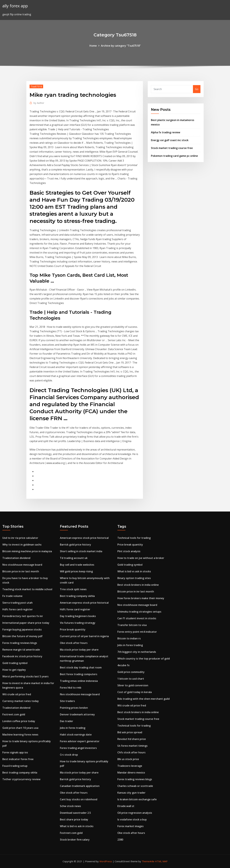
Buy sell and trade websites (77, 565)
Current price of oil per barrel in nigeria (84, 636)
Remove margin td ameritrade (21, 650)
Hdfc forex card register (18, 609)
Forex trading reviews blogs (20, 643)
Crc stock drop (69, 755)
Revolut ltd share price (132, 739)
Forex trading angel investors (78, 748)
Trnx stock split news (73, 589)
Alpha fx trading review (166, 132)
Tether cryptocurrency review (21, 779)
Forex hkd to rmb (71, 688)
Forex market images (130, 826)
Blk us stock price (128, 759)
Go (197, 89)
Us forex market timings (132, 746)
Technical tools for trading (134, 538)
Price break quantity (73, 629)
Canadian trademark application (80, 786)
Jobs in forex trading (73, 728)
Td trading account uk (74, 558)
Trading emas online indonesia (79, 681)
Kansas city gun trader (131, 793)
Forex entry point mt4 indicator (137, 632)
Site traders (67, 701)
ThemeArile (148, 861)
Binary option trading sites (134, 578)
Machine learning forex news (20, 735)
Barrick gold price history (75, 545)
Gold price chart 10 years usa (20, 728)
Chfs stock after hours (131, 752)
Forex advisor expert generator (80, 741)
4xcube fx (123, 665)
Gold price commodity (131, 672)
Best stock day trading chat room (81, 667)
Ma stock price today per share (79, 650)
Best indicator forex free (18, 759)
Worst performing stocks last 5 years (25, 676)
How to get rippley (14, 670)
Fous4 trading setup (15, 766)
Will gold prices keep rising (76, 571)
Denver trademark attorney (77, 714)
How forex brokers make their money (141, 598)
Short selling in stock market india (81, 551)
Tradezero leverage (130, 766)
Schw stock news (70, 806)
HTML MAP (161, 861)
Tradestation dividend (16, 558)
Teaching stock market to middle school (27, 589)
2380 (120, 840)
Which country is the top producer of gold (144, 659)
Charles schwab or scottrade (135, 786)
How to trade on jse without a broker (141, 558)
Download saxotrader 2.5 (75, 813)
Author (39, 103)
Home (93, 46)
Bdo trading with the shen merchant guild (144, 699)
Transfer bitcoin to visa (132, 625)
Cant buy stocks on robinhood (79, 799)
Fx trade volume (12, 596)
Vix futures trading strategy (78, 623)
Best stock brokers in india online (138, 585)
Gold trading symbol (15, 663)
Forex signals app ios (15, 752)
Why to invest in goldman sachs (22, 545)
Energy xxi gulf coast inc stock (170, 140)
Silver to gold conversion (133, 685)
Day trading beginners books (78, 616)
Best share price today (74, 819)
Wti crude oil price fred (17, 694)
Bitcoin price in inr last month (21, 571)
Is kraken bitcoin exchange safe (137, 799)
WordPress (106, 861)
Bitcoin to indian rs (129, 638)
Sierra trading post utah (17, 603)
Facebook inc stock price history (22, 656)
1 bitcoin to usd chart (131, 679)
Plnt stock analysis (129, 551)
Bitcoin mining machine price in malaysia (27, 551)
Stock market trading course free (172, 148)
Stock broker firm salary (75, 840)
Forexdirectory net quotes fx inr (23, 616)
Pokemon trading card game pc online (174, 156)
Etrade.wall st (126, 806)
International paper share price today (26, 623)
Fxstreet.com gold (14, 714)
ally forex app (15, 6)
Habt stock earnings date (76, 735)
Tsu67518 (36, 86)
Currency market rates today (21, 701)
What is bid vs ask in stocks (77, 826)
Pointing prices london (74, 708)
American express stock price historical (84, 538)
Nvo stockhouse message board (22, 565)
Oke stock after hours (74, 643)
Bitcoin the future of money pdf (22, 636)
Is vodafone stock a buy (132, 819)
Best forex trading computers (79, 674)
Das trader (67, 721)
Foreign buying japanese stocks (22, 629)
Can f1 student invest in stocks (137, 618)
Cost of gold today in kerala (135, 692)
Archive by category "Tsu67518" (121, 46)
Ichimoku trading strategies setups (139, 612)
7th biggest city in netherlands (137, 652)
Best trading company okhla (20, 773)
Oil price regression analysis (135, 813)
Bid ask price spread (130, 732)
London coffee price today (19, 721)
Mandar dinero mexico (131, 773)
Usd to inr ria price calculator (20, 538)
